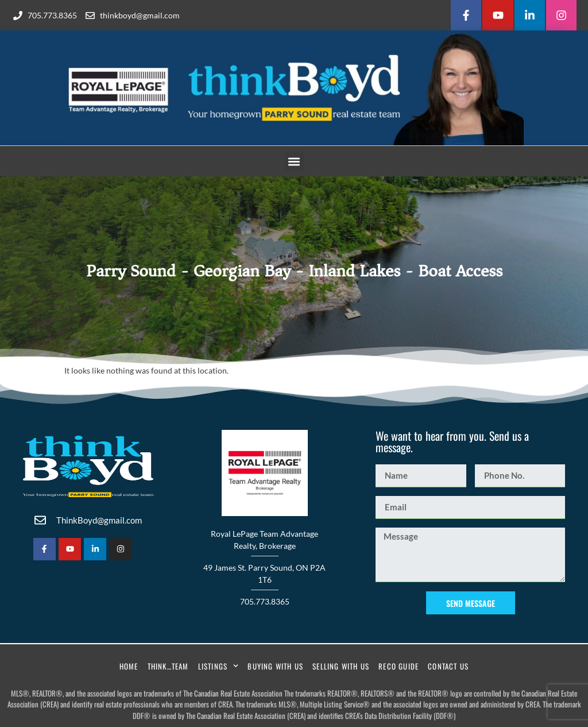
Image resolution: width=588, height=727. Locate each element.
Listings (218, 666)
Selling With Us (341, 666)
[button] (294, 161)
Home (129, 666)
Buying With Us (275, 666)
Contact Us (448, 666)
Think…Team (168, 666)
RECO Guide (399, 666)
